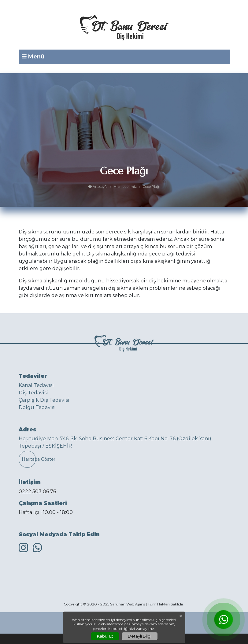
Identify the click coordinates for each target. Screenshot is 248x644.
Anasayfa (98, 187)
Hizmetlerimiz (125, 187)
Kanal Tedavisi (36, 385)
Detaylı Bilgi (140, 636)
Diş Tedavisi (33, 393)
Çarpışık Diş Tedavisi (44, 400)
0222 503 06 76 (37, 491)
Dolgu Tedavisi (37, 407)
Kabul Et (105, 636)
